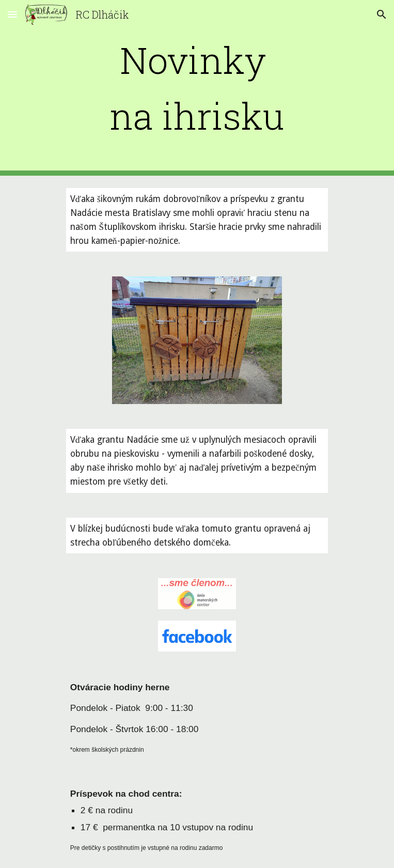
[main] (197, 88)
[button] (12, 14)
